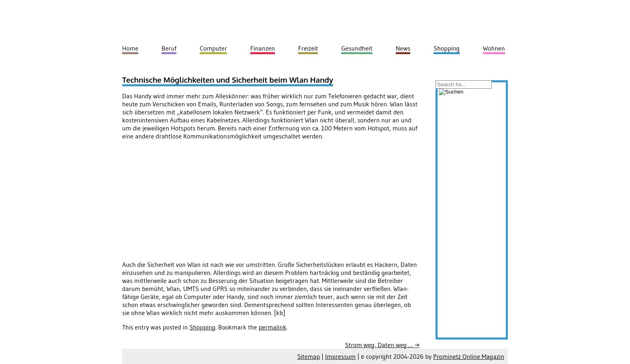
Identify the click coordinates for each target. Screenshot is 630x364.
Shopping (203, 327)
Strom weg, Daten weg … (382, 345)
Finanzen (263, 48)
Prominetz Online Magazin (469, 356)
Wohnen (494, 48)
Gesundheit (357, 48)
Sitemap (309, 356)
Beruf (169, 48)
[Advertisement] (190, 203)
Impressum (340, 356)
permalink (272, 327)
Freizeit (308, 48)
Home (130, 48)
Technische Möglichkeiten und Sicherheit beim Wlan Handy (228, 80)
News (403, 48)
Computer (213, 48)
